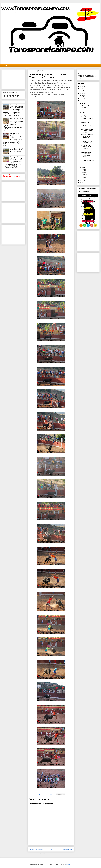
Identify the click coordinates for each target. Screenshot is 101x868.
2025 (82, 86)
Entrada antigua (68, 849)
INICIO (7, 65)
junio (83, 165)
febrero (84, 175)
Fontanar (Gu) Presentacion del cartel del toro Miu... (87, 141)
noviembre (85, 105)
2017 (82, 180)
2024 (82, 89)
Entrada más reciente (36, 849)
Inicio (53, 849)
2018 (82, 103)
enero (83, 177)
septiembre (85, 110)
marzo (83, 172)
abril (83, 170)
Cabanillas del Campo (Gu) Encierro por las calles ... (88, 118)
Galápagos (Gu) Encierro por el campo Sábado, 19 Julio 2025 (16, 158)
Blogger (68, 865)
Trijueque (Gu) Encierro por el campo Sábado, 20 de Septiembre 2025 (17, 120)
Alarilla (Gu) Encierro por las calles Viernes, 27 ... (87, 136)
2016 (82, 183)
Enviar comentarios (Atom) (55, 854)
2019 (82, 101)
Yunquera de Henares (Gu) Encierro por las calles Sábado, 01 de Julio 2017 (16, 136)
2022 (82, 93)
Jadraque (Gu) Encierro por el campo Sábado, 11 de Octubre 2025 (17, 150)
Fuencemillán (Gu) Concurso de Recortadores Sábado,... (86, 154)
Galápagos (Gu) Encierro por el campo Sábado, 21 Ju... (87, 148)
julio (83, 115)
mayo (83, 167)
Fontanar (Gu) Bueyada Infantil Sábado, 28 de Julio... (86, 124)
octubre (84, 108)
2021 (82, 96)
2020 (82, 98)
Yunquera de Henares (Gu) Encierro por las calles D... (88, 161)
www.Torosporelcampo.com (35, 8)
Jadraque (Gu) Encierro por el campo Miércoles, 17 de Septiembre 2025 (17, 106)
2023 (82, 91)
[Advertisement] (13, 79)
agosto (84, 112)
